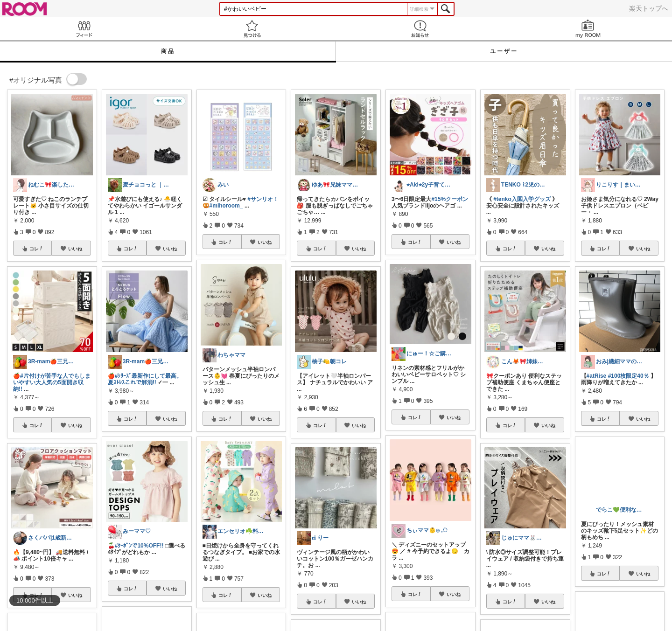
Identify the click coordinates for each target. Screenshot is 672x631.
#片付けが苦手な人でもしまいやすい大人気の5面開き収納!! (52, 382)
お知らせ (420, 29)
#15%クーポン (450, 199)
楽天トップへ (649, 8)
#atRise (597, 376)
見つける (252, 29)
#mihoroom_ (226, 206)
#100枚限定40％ (629, 376)
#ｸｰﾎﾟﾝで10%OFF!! (139, 546)
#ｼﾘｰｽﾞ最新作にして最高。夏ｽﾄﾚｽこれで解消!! (145, 379)
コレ (36, 249)
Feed (84, 29)
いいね (75, 249)
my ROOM (588, 29)
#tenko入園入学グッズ (522, 199)
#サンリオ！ (263, 199)
